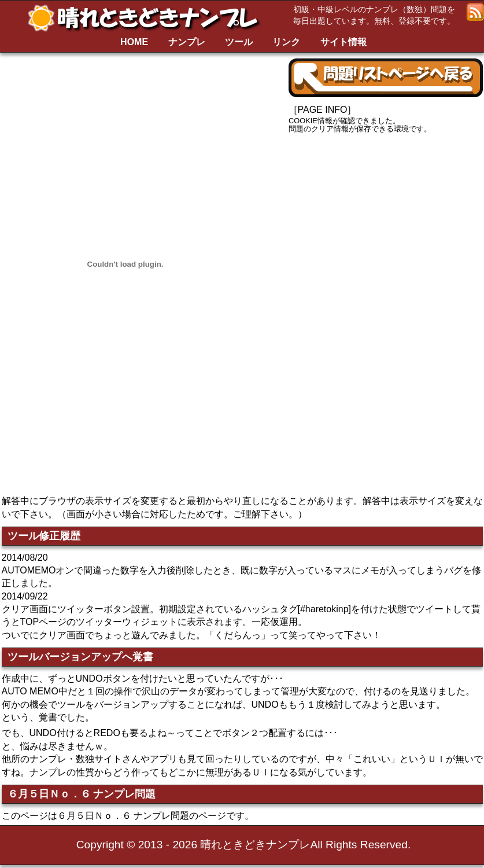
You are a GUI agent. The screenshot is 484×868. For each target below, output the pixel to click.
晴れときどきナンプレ (147, 18)
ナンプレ (187, 42)
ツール (239, 42)
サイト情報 (343, 42)
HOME (134, 42)
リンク (286, 42)
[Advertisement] (386, 229)
